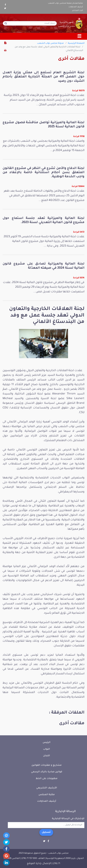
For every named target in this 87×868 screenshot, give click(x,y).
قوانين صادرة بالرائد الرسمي (47, 772)
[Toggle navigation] (80, 36)
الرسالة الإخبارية (66, 812)
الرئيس (47, 742)
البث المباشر (78, 11)
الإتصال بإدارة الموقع (39, 864)
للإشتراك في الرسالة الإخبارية (68, 819)
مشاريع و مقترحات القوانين (47, 765)
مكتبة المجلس (47, 795)
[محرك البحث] (30, 23)
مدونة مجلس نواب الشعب (50, 43)
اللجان (47, 756)
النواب (47, 749)
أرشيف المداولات (76, 7)
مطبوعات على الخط (47, 779)
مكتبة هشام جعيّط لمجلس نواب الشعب (65, 3)
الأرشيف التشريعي (47, 788)
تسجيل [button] (46, 832)
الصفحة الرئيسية (76, 43)
